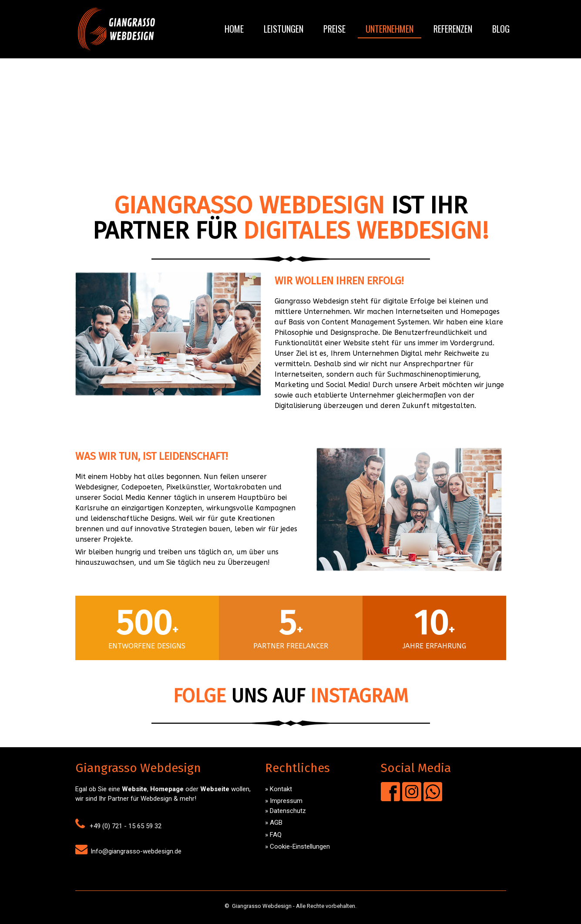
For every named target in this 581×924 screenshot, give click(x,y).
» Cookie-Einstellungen (297, 846)
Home (234, 29)
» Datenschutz (285, 811)
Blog (501, 29)
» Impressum (284, 801)
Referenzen (453, 29)
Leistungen (284, 29)
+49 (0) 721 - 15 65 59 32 (126, 826)
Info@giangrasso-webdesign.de (136, 851)
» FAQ (273, 835)
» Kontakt (279, 789)
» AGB (274, 823)
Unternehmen (390, 29)
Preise (334, 29)
